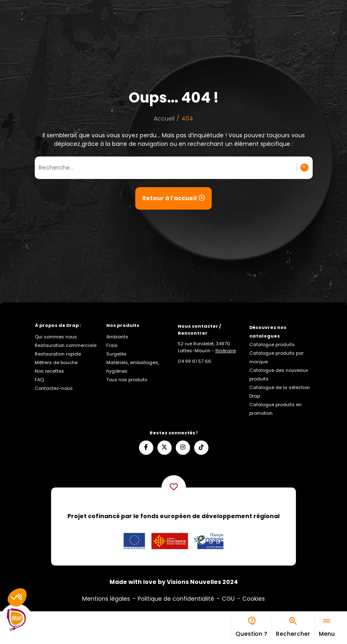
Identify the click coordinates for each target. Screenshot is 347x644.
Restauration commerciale (66, 345)
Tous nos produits (127, 380)
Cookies (254, 599)
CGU (228, 599)
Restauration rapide (58, 354)
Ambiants (117, 337)
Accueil (164, 119)
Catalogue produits (272, 344)
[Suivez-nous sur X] (165, 448)
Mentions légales (106, 599)
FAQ (39, 380)
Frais (112, 345)
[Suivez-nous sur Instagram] (183, 448)
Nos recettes (49, 371)
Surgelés (116, 354)
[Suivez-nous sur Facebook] (146, 448)
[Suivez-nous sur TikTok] (201, 448)
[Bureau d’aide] (251, 627)
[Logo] (16, 620)
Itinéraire (226, 351)
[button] (17, 597)
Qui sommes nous (56, 337)
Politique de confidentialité (176, 599)
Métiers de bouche (56, 362)
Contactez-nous (54, 388)
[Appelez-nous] (195, 361)
